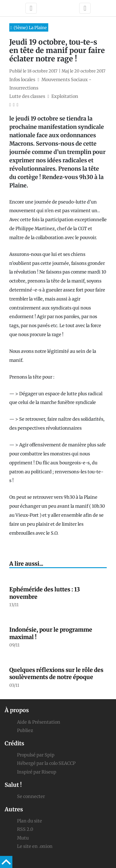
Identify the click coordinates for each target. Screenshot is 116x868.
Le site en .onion (35, 846)
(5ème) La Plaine (30, 28)
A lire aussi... (26, 564)
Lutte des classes (27, 96)
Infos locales (22, 80)
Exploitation (65, 96)
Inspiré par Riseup (37, 772)
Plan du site (30, 821)
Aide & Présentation (39, 722)
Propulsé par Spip (36, 755)
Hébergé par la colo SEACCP (46, 763)
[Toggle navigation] (31, 8)
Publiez (25, 730)
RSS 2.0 (25, 829)
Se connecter (31, 796)
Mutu (23, 838)
